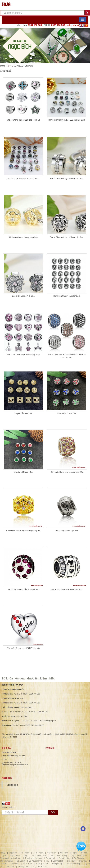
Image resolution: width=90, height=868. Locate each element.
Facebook (12, 785)
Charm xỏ (29, 66)
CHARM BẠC (17, 66)
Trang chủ (5, 66)
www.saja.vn (14, 721)
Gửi (53, 812)
